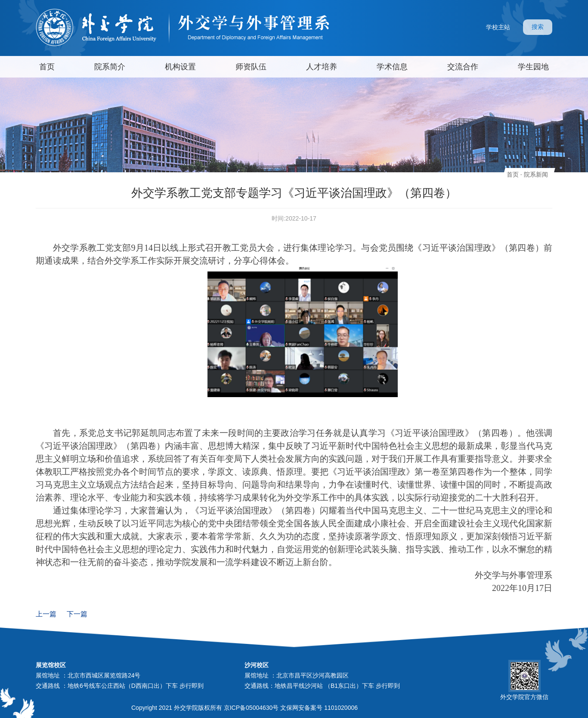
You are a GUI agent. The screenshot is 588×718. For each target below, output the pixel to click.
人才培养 (322, 67)
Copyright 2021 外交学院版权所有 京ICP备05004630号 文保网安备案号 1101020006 (244, 708)
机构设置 (180, 67)
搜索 (538, 27)
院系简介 (110, 67)
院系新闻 (536, 174)
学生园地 (533, 67)
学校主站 (498, 27)
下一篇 (77, 614)
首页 (47, 67)
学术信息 (392, 67)
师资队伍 (251, 67)
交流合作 (463, 67)
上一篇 (46, 614)
